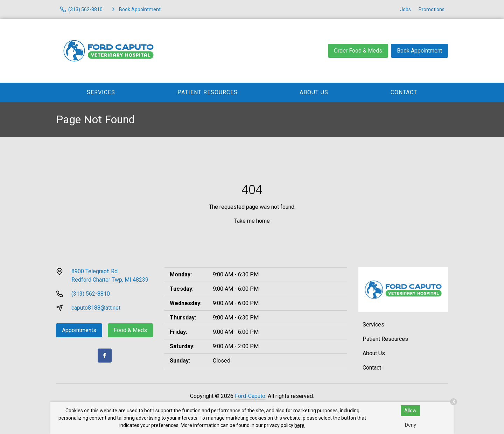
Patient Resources (208, 92)
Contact (404, 92)
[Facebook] (105, 356)
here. (300, 425)
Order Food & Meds (358, 51)
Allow (410, 411)
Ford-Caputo (250, 396)
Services (101, 92)
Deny (411, 425)
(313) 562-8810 (91, 294)
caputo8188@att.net (96, 308)
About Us (314, 92)
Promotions (432, 9)
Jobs (405, 9)
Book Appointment (419, 51)
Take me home (252, 221)
